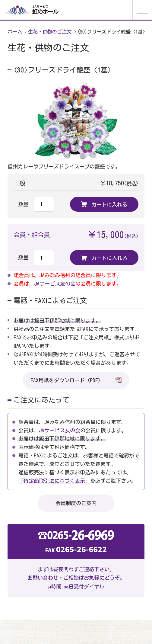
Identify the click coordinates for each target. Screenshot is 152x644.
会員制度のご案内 (76, 503)
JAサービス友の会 (55, 284)
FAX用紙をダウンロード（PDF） (76, 380)
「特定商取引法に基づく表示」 (54, 481)
